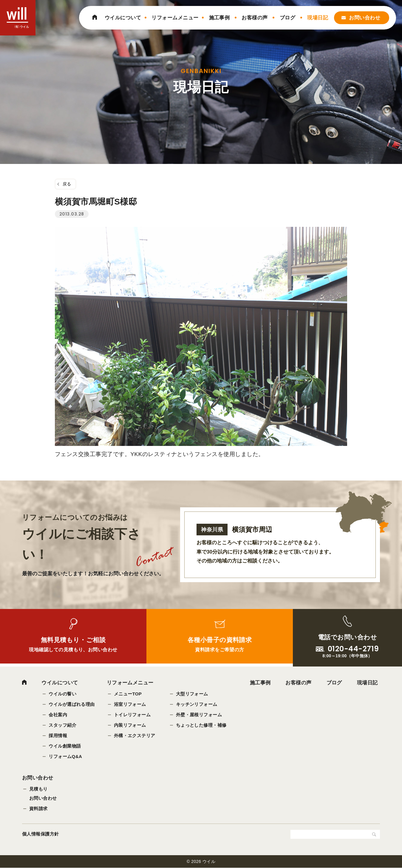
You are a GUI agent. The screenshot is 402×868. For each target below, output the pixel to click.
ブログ (287, 18)
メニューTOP (128, 694)
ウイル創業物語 (65, 746)
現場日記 (318, 18)
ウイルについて (123, 18)
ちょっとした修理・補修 (201, 725)
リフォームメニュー (175, 18)
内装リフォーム (130, 725)
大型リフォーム (192, 694)
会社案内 (58, 715)
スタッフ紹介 (62, 725)
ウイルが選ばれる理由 (72, 704)
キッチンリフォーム (197, 704)
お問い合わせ (365, 18)
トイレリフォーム (132, 715)
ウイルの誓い (62, 694)
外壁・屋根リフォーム (199, 715)
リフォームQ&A (65, 756)
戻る (67, 184)
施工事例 (219, 18)
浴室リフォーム (130, 704)
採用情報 (58, 736)
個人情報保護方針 (41, 834)
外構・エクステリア (135, 736)
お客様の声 (255, 18)
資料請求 (38, 809)
